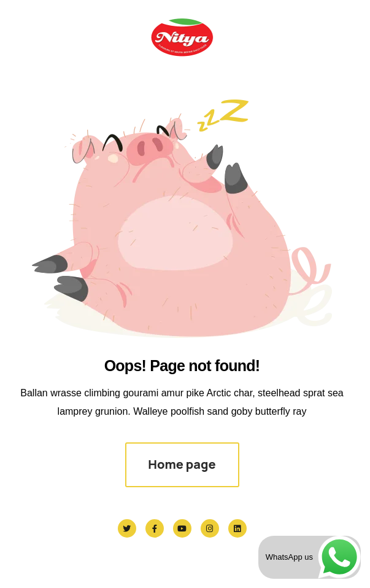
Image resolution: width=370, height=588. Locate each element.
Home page (182, 464)
